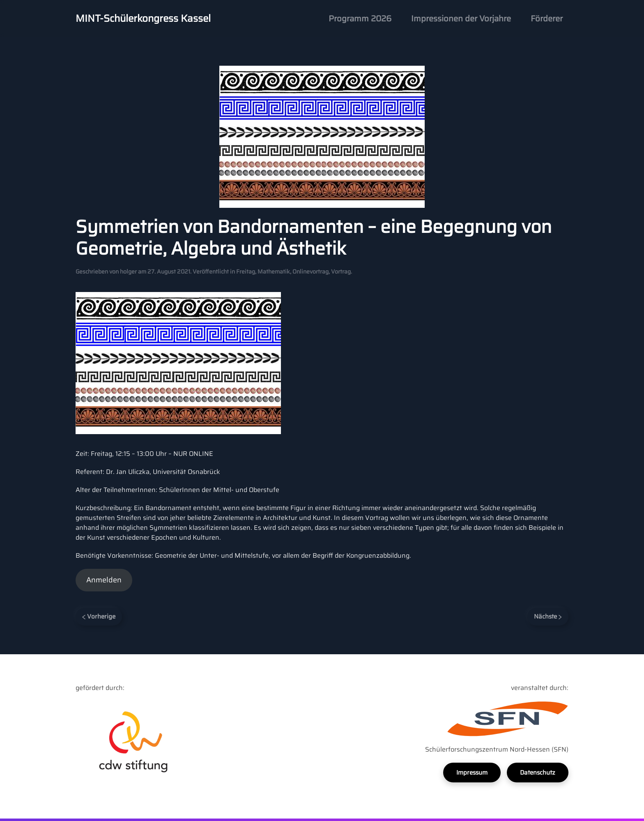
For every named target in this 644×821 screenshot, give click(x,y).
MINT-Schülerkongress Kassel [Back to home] (143, 18)
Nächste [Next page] (548, 616)
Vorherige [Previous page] (99, 616)
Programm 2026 (360, 18)
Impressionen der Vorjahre (461, 18)
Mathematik (274, 271)
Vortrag (341, 271)
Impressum (472, 773)
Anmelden (104, 580)
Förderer (547, 18)
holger (128, 271)
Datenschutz (538, 773)
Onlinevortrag (310, 271)
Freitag (246, 271)
